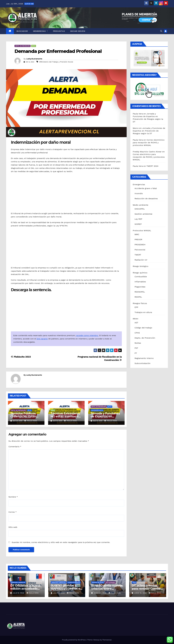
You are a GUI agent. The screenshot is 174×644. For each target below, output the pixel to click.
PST (136, 348)
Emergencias (139, 184)
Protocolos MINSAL (142, 231)
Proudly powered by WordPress (74, 640)
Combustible (141, 277)
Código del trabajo (143, 328)
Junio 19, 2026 (141, 593)
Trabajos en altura (143, 312)
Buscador (22, 31)
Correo (13, 512)
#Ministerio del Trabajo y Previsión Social (56, 62)
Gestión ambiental (143, 214)
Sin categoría (110, 582)
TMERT (138, 255)
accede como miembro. (87, 335)
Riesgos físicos (140, 303)
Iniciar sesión (78, 31)
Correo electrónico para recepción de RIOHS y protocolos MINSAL (149, 143)
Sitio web (13, 527)
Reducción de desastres (146, 199)
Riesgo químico (140, 273)
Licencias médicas (74, 582)
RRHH (34, 46)
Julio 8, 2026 (19, 593)
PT (136, 353)
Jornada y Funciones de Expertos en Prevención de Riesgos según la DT (149, 131)
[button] (161, 31)
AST (136, 323)
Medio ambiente (141, 205)
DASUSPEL (140, 209)
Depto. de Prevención (23, 46)
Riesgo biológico (141, 266)
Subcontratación (143, 363)
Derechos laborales (18, 582)
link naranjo (42, 339)
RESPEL (138, 297)
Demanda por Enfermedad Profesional (58, 51)
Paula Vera (31, 421)
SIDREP (138, 224)
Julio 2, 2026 (59, 593)
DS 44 (30, 410)
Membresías (40, 31)
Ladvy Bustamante (34, 59)
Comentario (15, 447)
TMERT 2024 (152, 166)
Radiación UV (141, 260)
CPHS (137, 333)
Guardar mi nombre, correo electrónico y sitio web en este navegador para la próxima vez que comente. (61, 542)
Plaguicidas (140, 287)
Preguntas (59, 31)
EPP (136, 307)
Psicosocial (140, 250)
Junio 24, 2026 (100, 593)
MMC (137, 234)
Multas (138, 343)
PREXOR (138, 239)
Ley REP (138, 219)
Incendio (139, 193)
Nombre (13, 497)
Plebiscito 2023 (21, 357)
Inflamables (140, 282)
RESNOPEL (140, 292)
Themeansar (107, 640)
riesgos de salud (98, 582)
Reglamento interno (144, 358)
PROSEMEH (140, 245)
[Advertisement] (66, 192)
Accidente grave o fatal (146, 188)
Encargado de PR (97, 410)
